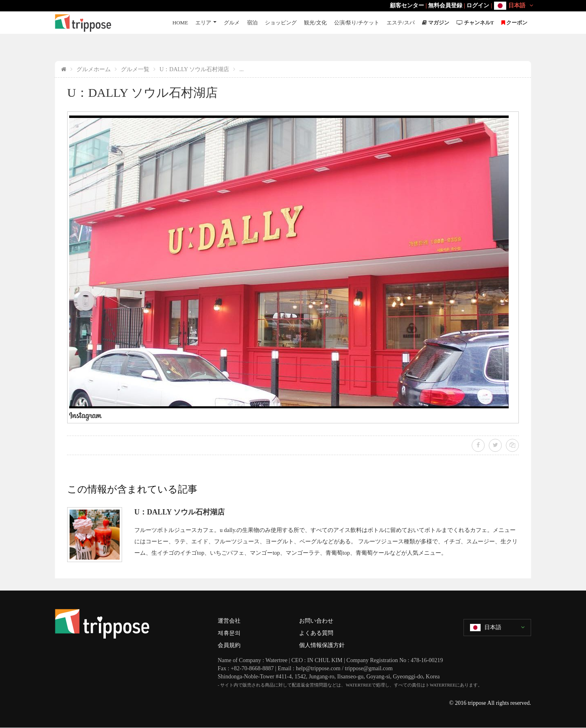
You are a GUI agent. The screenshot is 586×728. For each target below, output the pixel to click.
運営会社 (229, 621)
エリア (203, 23)
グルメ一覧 (135, 69)
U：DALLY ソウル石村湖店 (194, 69)
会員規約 (229, 645)
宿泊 (252, 23)
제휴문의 (229, 633)
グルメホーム (94, 69)
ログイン (478, 5)
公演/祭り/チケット (357, 23)
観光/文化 (315, 23)
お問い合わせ (316, 621)
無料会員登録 (445, 5)
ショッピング (281, 23)
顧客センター (407, 5)
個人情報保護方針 (322, 645)
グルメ (232, 23)
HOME (180, 23)
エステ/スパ (401, 23)
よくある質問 (316, 633)
